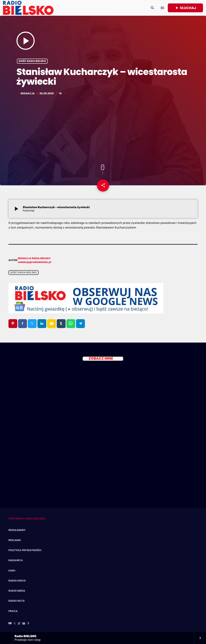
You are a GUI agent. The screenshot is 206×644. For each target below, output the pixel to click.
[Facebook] (28, 624)
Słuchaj (185, 8)
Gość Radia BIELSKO (32, 61)
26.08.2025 (45, 94)
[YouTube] (10, 624)
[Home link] (28, 8)
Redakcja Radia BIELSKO (34, 258)
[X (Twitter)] (15, 624)
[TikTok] (19, 624)
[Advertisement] (103, 130)
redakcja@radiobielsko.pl (35, 262)
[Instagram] (24, 624)
